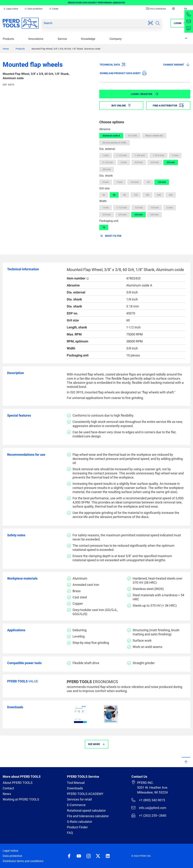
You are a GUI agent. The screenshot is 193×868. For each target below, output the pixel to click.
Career (53, 9)
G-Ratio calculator (80, 822)
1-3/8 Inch (140, 155)
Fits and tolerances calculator (88, 816)
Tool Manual (76, 783)
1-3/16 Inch (159, 155)
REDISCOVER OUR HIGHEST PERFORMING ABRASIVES (96, 3)
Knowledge (88, 39)
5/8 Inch (107, 169)
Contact (8, 788)
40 (104, 195)
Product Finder (77, 827)
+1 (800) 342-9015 (148, 800)
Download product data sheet (123, 73)
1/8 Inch (162, 182)
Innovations (36, 39)
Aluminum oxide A (111, 136)
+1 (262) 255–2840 (149, 815)
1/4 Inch (135, 182)
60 (114, 195)
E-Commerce (76, 805)
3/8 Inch (171, 162)
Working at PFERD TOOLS (21, 799)
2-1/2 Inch (108, 162)
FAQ (70, 833)
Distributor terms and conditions (23, 861)
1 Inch (106, 155)
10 (104, 227)
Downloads (75, 788)
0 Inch (106, 182)
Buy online (121, 106)
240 (159, 195)
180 (147, 195)
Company (116, 39)
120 (136, 195)
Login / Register (145, 94)
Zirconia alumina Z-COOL (115, 143)
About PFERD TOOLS (18, 783)
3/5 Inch (155, 162)
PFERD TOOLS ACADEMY (85, 794)
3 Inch (124, 162)
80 (125, 195)
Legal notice (11, 9)
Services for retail (79, 799)
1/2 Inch (139, 208)
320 (171, 195)
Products (8, 39)
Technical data (113, 64)
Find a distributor (156, 9)
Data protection (33, 9)
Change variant (177, 64)
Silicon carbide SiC (154, 136)
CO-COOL (133, 136)
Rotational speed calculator (86, 810)
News (7, 794)
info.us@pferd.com (149, 808)
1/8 (148, 182)
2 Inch (175, 155)
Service (62, 39)
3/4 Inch (139, 162)
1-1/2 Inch (122, 155)
